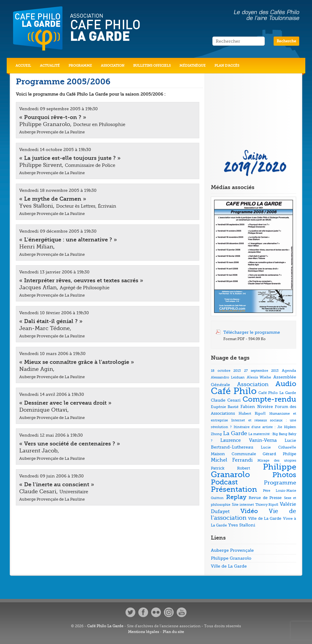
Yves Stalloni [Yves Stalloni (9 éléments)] (242, 525)
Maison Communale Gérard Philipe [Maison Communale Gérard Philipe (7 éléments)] (253, 454)
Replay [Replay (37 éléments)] (236, 497)
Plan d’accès (227, 66)
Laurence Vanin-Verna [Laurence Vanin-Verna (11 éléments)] (248, 440)
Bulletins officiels (152, 66)
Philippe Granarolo (231, 558)
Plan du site (173, 632)
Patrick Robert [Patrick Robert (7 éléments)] (230, 468)
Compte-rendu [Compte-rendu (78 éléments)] (269, 399)
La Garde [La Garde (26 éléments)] (235, 433)
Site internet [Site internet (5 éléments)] (243, 505)
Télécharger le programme (252, 332)
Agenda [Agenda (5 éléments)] (289, 371)
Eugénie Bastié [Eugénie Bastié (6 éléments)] (225, 407)
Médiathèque (193, 66)
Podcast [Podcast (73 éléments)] (224, 482)
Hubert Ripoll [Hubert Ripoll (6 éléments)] (252, 413)
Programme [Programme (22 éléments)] (280, 483)
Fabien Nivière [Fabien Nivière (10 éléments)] (257, 407)
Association (113, 66)
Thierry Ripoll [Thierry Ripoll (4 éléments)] (267, 505)
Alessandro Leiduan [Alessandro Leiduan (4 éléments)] (228, 377)
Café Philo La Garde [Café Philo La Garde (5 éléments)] (277, 393)
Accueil (23, 66)
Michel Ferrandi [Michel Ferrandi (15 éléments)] (232, 460)
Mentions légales (144, 632)
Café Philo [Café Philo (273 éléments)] (234, 391)
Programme (80, 66)
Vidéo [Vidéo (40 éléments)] (249, 511)
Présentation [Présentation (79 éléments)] (234, 489)
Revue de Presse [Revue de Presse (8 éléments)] (265, 498)
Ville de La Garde (229, 566)
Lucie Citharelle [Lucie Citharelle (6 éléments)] (278, 447)
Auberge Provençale (232, 550)
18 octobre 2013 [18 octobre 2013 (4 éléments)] (226, 371)
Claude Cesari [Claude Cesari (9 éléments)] (226, 400)
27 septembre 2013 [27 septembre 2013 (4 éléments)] (261, 371)
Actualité (50, 66)
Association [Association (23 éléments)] (253, 384)
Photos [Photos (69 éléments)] (284, 475)
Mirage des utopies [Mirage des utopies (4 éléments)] (277, 461)
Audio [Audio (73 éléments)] (286, 384)
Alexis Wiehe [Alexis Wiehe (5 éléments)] (259, 377)
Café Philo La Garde (105, 626)
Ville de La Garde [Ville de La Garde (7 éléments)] (265, 518)
